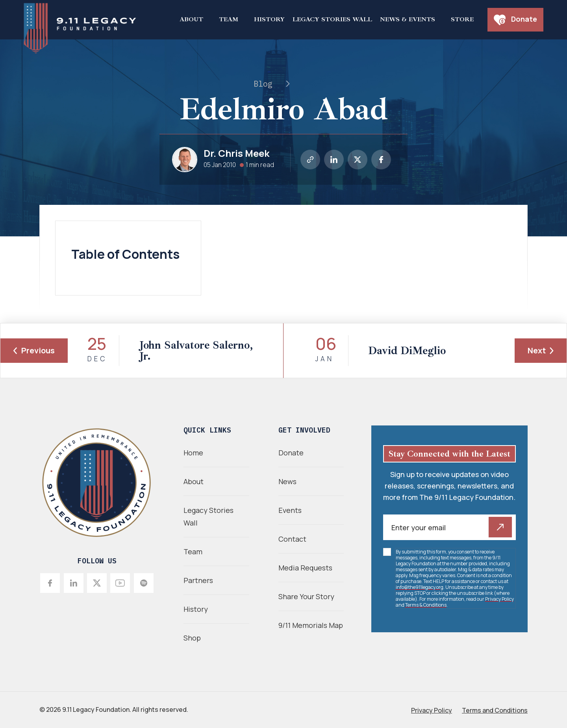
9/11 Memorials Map (311, 625)
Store (462, 19)
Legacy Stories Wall (332, 19)
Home (193, 453)
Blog (263, 84)
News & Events (408, 19)
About (191, 19)
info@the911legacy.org (420, 587)
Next (541, 350)
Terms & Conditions (426, 605)
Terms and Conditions (495, 710)
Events (290, 510)
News (287, 481)
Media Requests (305, 568)
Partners (198, 580)
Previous (34, 350)
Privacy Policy (499, 599)
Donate (515, 20)
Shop (192, 638)
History (269, 19)
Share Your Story (306, 596)
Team (229, 19)
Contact (292, 539)
